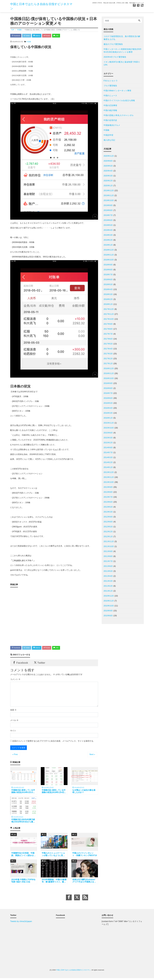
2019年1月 (108, 245)
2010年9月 (108, 611)
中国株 (29, 42)
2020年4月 (108, 171)
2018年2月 (108, 299)
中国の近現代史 (110, 120)
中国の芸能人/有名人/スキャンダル (119, 115)
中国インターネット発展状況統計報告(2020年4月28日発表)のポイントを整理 (122, 51)
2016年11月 (109, 373)
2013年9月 (108, 487)
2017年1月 (108, 364)
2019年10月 (109, 200)
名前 (13, 711)
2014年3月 (108, 457)
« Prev (15, 755)
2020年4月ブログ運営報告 (115, 57)
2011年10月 (109, 546)
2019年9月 (108, 205)
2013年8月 (108, 492)
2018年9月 (108, 265)
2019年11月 (109, 195)
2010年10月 (109, 606)
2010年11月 (109, 601)
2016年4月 (108, 408)
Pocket (49, 36)
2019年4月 (108, 230)
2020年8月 (108, 161)
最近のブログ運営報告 (113, 44)
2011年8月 (108, 556)
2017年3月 (108, 354)
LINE (60, 36)
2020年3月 (108, 176)
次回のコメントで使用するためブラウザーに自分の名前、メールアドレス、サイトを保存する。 (54, 742)
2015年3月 (108, 438)
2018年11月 (109, 255)
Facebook (16, 36)
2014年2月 (108, 462)
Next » (92, 755)
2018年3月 (108, 294)
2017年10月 (109, 319)
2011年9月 (108, 551)
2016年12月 (109, 368)
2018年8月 (108, 270)
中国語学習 (108, 135)
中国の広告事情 (110, 105)
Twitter (28, 36)
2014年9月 (108, 448)
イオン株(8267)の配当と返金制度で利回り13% (122, 63)
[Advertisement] (54, 616)
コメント (15, 680)
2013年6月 (108, 502)
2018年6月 (108, 280)
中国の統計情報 (110, 110)
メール (14, 721)
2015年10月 (109, 428)
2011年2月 (108, 586)
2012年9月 (108, 517)
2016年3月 (108, 413)
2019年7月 (108, 215)
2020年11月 (109, 156)
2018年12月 (109, 250)
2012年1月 (108, 537)
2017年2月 (108, 359)
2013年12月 (109, 472)
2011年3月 (108, 581)
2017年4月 (108, 349)
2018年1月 (108, 304)
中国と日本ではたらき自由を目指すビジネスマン (73, 972)
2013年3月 (108, 512)
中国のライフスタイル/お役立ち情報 (119, 100)
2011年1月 (108, 591)
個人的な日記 (109, 140)
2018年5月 (108, 284)
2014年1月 (108, 467)
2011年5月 (108, 571)
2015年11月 (109, 423)
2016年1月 (108, 418)
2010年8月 (108, 616)
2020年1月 (108, 186)
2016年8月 (108, 388)
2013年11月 (109, 477)
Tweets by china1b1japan (21, 923)
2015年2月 (108, 443)
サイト (13, 732)
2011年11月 (109, 541)
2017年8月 (108, 329)
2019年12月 (109, 191)
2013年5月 (108, 507)
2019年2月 (108, 240)
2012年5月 (108, 527)
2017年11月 (109, 314)
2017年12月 (109, 309)
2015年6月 (108, 433)
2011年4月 (108, 576)
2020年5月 (108, 166)
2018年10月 (109, 260)
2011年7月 (108, 561)
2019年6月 (108, 220)
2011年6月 (108, 566)
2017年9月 (108, 324)
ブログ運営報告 (110, 86)
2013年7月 (108, 497)
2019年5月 (108, 225)
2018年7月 (108, 275)
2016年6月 (108, 398)
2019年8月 (108, 210)
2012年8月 (108, 522)
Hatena (39, 36)
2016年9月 (108, 383)
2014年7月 (108, 453)
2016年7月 (108, 393)
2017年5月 (108, 344)
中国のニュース (110, 96)
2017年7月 (108, 334)
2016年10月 (109, 378)
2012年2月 (108, 532)
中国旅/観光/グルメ (112, 125)
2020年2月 (108, 181)
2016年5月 (108, 403)
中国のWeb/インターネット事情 (117, 91)
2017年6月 (108, 339)
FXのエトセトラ (111, 81)
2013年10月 (109, 482)
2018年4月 (108, 289)
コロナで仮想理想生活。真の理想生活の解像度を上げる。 (122, 38)
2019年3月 (108, 235)
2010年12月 (109, 596)
